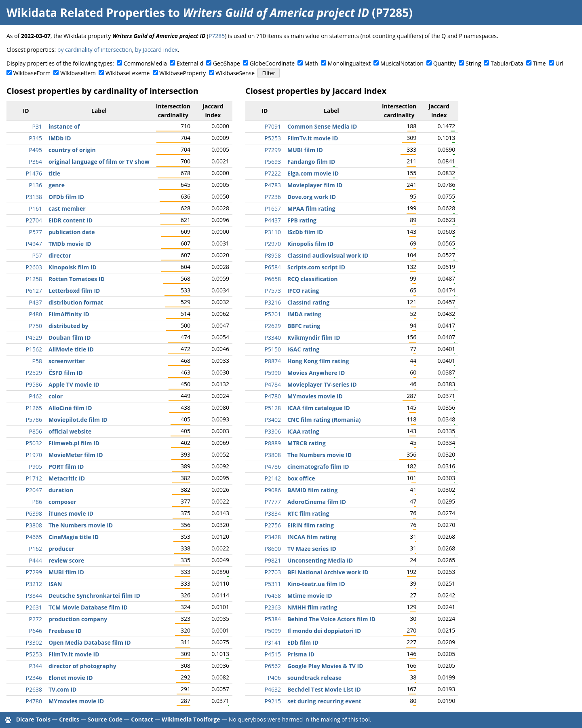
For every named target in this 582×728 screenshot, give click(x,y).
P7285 (217, 36)
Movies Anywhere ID (316, 373)
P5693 (273, 162)
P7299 (34, 572)
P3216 (273, 302)
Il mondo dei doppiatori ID (324, 631)
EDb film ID (303, 642)
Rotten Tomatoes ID (77, 279)
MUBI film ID (66, 572)
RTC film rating (308, 513)
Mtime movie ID (310, 596)
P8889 (273, 443)
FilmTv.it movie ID (74, 654)
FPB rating (302, 220)
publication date (72, 232)
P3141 (273, 642)
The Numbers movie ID (81, 525)
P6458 (273, 596)
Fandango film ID (311, 162)
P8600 (273, 549)
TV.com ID (62, 689)
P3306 (273, 431)
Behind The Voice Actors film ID (331, 619)
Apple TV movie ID (74, 384)
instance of (64, 126)
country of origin (72, 150)
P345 (36, 138)
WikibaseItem (78, 73)
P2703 (273, 572)
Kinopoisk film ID (73, 267)
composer (62, 502)
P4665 (34, 537)
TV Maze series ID (312, 549)
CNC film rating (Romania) (324, 420)
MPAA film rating (311, 208)
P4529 (34, 338)
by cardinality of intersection (95, 50)
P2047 (34, 490)
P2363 (273, 607)
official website (70, 431)
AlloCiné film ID (70, 408)
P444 (36, 560)
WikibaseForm (32, 73)
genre (57, 185)
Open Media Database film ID (90, 642)
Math (311, 63)
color (56, 396)
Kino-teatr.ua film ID (316, 584)
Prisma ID (301, 654)
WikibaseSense (235, 73)
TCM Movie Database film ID (88, 607)
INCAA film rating (312, 537)
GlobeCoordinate (272, 63)
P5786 (34, 420)
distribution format (76, 302)
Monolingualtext (349, 63)
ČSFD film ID (66, 373)
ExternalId (190, 63)
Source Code (105, 719)
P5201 (273, 314)
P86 (37, 502)
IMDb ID (60, 138)
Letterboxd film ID (74, 291)
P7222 (273, 173)
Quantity (445, 63)
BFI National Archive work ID (328, 572)
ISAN (55, 584)
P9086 (273, 490)
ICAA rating (303, 431)
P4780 (34, 701)
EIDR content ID (71, 220)
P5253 (34, 654)
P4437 (273, 220)
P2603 (34, 267)
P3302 (34, 642)
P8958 (273, 255)
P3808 (34, 525)
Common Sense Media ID (322, 126)
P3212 (34, 584)
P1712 (34, 478)
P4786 (273, 467)
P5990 (273, 373)
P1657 (273, 208)
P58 (37, 361)
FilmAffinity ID (69, 314)
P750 (36, 326)
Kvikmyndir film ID (314, 338)
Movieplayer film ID (315, 185)
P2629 (273, 326)
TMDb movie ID (70, 244)
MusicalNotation (402, 63)
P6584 (273, 267)
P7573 (273, 291)
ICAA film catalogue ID (319, 408)
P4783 (273, 185)
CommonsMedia (145, 63)
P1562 (34, 349)
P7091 (273, 126)
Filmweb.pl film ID (74, 443)
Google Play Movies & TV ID (325, 666)
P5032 (34, 443)
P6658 (273, 279)
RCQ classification (313, 279)
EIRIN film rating (311, 525)
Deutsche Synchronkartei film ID (94, 596)
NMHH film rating (312, 607)
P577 (36, 232)
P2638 (34, 689)
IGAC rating (303, 349)
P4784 (273, 384)
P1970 (34, 455)
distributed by (69, 326)
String (473, 63)
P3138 (34, 197)
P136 (36, 185)
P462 (36, 396)
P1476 (34, 173)
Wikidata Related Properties (86, 13)
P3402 (273, 420)
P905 (36, 467)
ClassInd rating (308, 302)
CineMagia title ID (74, 537)
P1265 (34, 408)
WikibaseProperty (182, 73)
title (54, 173)
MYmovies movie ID (76, 701)
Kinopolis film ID (310, 244)
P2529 (34, 373)
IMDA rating (304, 314)
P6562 (273, 666)
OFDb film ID (66, 197)
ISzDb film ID (305, 232)
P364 (36, 162)
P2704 (34, 220)
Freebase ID (65, 631)
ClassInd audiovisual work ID (328, 255)
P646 (36, 631)
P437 (36, 302)
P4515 (273, 654)
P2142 (273, 478)
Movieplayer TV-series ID (322, 384)
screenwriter (67, 361)
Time (539, 63)
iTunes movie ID (71, 513)
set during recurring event (324, 701)
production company (78, 619)
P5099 (273, 631)
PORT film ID (66, 467)
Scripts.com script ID (316, 267)
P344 (36, 666)
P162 (36, 549)
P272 (36, 619)
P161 (36, 208)
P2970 (273, 244)
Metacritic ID (67, 478)
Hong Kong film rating (318, 361)
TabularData (507, 63)
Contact (142, 719)
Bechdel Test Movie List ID (324, 689)
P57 (37, 255)
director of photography (82, 666)
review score (66, 560)
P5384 (273, 619)
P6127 (34, 291)
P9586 (34, 384)
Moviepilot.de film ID (78, 420)
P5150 (273, 349)
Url (559, 63)
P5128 (273, 408)
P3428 (273, 537)
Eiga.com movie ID (313, 173)
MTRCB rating (307, 443)
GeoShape (227, 63)
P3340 (273, 338)
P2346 (34, 678)
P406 (274, 678)
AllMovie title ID (71, 349)
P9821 (273, 560)
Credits (69, 719)
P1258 (34, 279)
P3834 (273, 513)
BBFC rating (304, 326)
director (60, 255)
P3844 (34, 596)
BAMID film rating (313, 490)
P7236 (273, 197)
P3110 (273, 232)
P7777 (273, 502)
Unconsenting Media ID (320, 560)
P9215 (273, 701)
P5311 (273, 584)
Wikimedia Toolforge (191, 719)
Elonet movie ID (71, 678)
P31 (37, 126)
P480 (36, 314)
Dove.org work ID (312, 197)
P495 (36, 150)
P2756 (273, 525)
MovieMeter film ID (76, 455)
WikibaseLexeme (128, 73)
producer (61, 549)
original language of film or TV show (99, 162)
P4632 (273, 689)
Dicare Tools (33, 719)
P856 (36, 431)
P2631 (34, 607)
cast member (67, 208)
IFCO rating (303, 291)
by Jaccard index (156, 50)
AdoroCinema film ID (317, 502)
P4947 (34, 244)
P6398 (34, 513)
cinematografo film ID (318, 467)
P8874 (273, 361)
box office (301, 478)
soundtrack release (314, 678)
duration (61, 490)
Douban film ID (70, 338)
